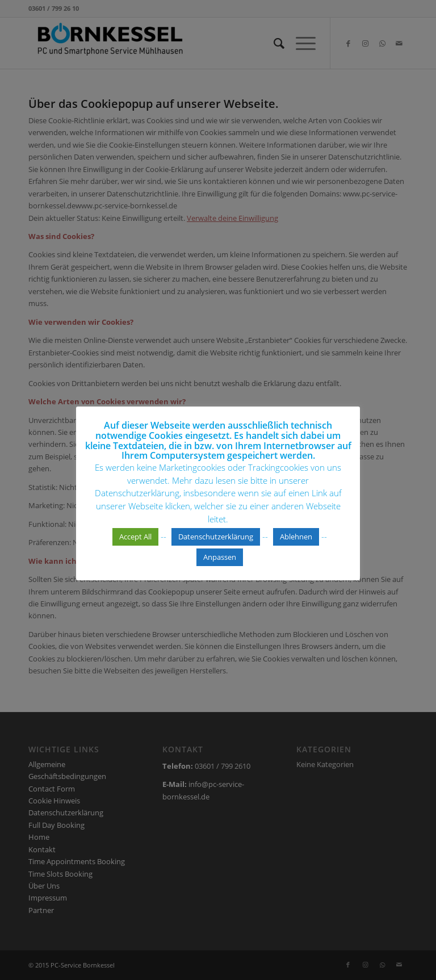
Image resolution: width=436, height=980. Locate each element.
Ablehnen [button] (296, 537)
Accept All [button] (135, 537)
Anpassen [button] (220, 557)
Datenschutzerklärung (216, 537)
